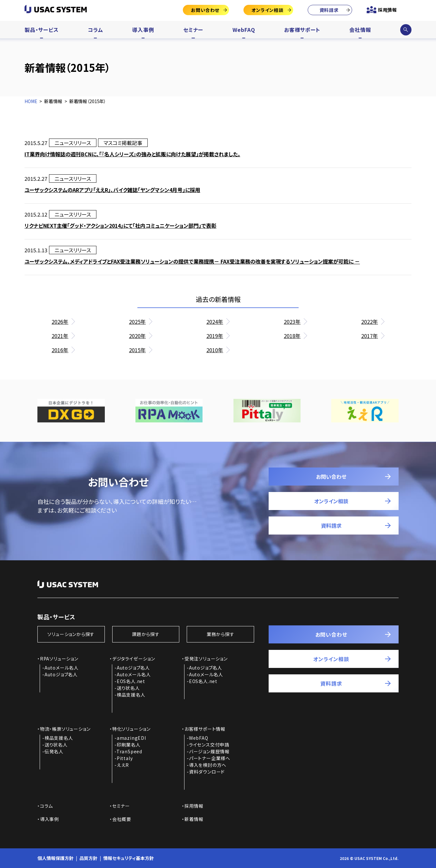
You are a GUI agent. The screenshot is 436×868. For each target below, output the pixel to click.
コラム (95, 30)
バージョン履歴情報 (209, 751)
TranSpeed (129, 751)
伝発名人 (54, 751)
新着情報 (194, 819)
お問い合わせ (205, 10)
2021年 (60, 336)
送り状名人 (128, 688)
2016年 (60, 350)
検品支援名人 (131, 695)
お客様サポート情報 (205, 729)
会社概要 (122, 819)
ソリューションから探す (71, 634)
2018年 (292, 336)
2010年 (215, 350)
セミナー (193, 30)
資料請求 (329, 10)
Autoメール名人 (62, 668)
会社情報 (360, 30)
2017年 (370, 336)
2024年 (215, 322)
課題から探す (146, 634)
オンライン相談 (268, 10)
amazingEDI (131, 738)
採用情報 (387, 10)
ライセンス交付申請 (209, 745)
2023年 (292, 322)
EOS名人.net (131, 681)
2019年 (215, 336)
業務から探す (221, 634)
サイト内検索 (406, 30)
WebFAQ (244, 30)
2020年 (137, 336)
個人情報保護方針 (55, 858)
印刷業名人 (129, 745)
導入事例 (143, 30)
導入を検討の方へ (208, 765)
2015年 (137, 350)
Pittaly (125, 758)
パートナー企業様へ (210, 758)
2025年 (137, 322)
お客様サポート (302, 30)
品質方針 (88, 858)
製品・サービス (42, 30)
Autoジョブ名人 (61, 674)
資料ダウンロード (207, 772)
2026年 (60, 322)
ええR (123, 765)
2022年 (370, 322)
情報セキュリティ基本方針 (129, 858)
